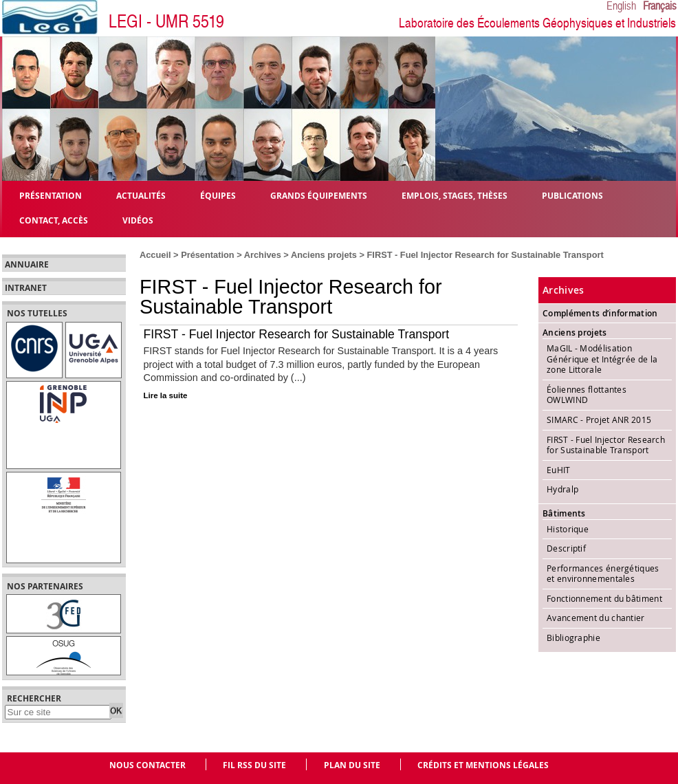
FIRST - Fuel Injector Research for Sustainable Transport (297, 334)
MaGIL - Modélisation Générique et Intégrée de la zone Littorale (602, 359)
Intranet (26, 288)
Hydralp (562, 489)
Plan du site (352, 765)
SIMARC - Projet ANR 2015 (599, 420)
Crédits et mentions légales (483, 765)
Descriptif (566, 548)
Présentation (208, 255)
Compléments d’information (600, 313)
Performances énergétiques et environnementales (603, 574)
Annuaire (27, 265)
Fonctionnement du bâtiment (604, 598)
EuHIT (559, 470)
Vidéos (138, 220)
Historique (568, 529)
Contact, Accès (54, 220)
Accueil (155, 255)
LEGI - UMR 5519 (166, 22)
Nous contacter (147, 765)
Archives (263, 255)
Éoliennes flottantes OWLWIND (587, 395)
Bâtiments (564, 513)
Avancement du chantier (596, 618)
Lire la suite (166, 395)
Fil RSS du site (254, 765)
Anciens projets (324, 255)
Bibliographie (573, 638)
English (621, 6)
